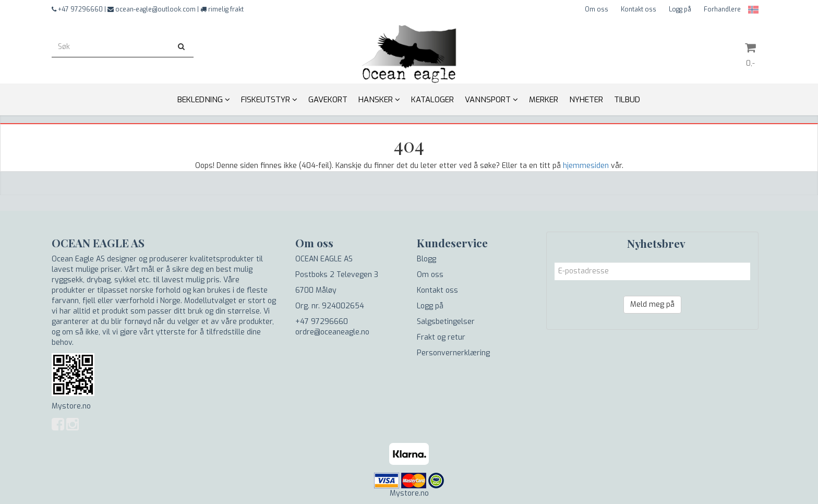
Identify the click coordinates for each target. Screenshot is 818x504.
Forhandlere (722, 9)
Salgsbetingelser (446, 322)
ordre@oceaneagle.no (332, 332)
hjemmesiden (586, 166)
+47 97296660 (322, 322)
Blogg (426, 259)
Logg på (680, 9)
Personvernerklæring (453, 353)
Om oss (597, 9)
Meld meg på (652, 304)
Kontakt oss (639, 9)
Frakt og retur (441, 337)
